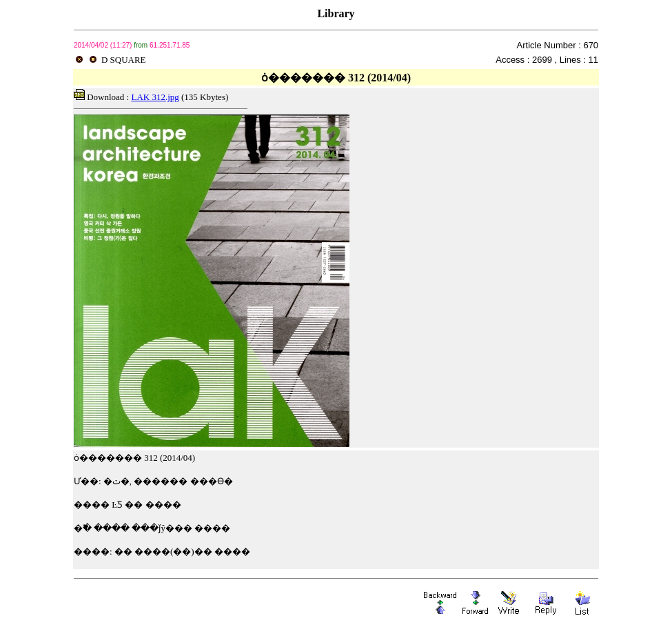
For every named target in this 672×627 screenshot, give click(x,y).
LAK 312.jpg (155, 97)
